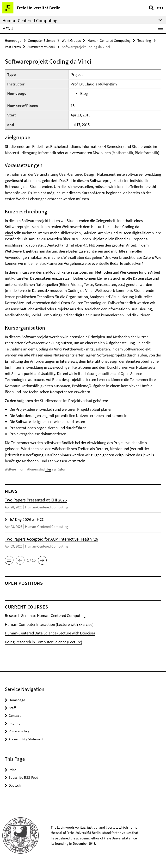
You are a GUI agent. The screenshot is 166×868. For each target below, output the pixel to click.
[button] (9, 560)
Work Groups (71, 40)
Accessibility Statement (26, 739)
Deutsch (15, 785)
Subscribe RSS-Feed (23, 777)
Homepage (13, 40)
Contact (15, 715)
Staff (12, 708)
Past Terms (13, 47)
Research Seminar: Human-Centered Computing (45, 615)
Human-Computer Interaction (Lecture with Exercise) (49, 624)
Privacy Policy (19, 731)
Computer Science (41, 40)
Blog (84, 93)
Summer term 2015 (41, 47)
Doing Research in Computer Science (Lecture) (43, 642)
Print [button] (12, 770)
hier (48, 469)
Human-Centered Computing (109, 40)
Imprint (14, 723)
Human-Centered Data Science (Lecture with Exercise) (50, 633)
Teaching (144, 40)
